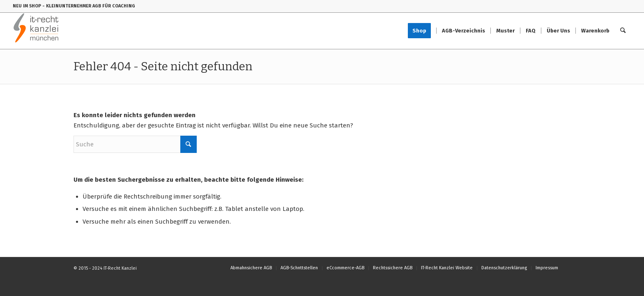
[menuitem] (422, 31)
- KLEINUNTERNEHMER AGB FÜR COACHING (89, 6)
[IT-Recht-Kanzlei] (36, 31)
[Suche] (623, 31)
